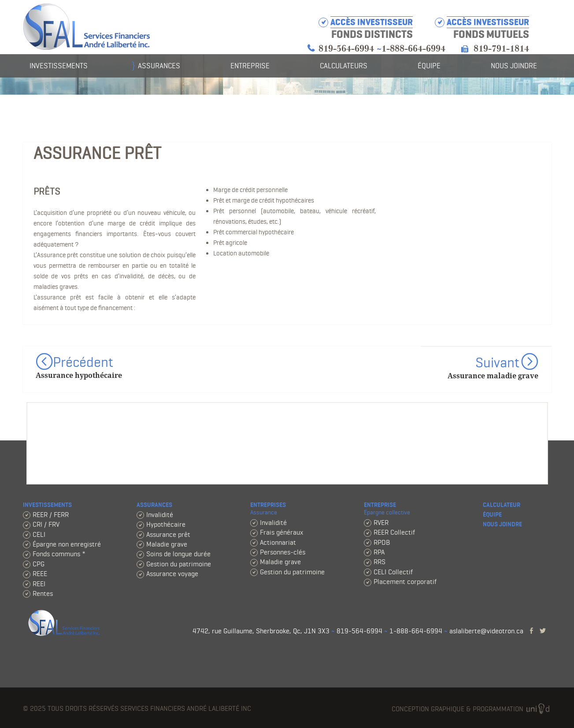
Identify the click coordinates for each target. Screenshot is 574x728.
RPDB (382, 542)
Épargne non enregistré (67, 544)
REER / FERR (51, 515)
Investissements (59, 66)
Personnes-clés (283, 552)
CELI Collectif (393, 572)
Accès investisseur (488, 22)
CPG (39, 564)
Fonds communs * (59, 554)
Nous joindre (514, 66)
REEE (40, 574)
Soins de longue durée (178, 554)
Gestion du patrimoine (179, 564)
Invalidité (160, 515)
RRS (380, 562)
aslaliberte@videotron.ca (486, 631)
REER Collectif (394, 532)
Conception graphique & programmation (472, 709)
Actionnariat (278, 542)
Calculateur (502, 505)
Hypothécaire (166, 524)
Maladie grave (167, 544)
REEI (39, 584)
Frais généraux (281, 532)
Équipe (429, 66)
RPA (379, 552)
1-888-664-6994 (413, 49)
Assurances (159, 66)
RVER (381, 523)
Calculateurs (344, 66)
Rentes (43, 593)
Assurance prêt (168, 534)
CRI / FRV (46, 524)
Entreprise (250, 66)
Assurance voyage (172, 574)
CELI (39, 534)
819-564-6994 (346, 49)
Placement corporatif (405, 582)
